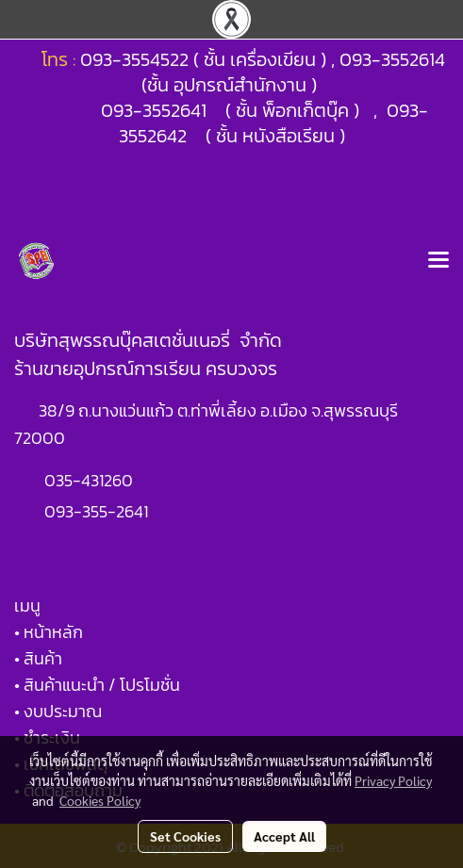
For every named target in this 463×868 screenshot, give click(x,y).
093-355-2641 (96, 511)
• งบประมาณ (58, 711)
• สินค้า (38, 658)
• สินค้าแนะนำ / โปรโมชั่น (97, 685)
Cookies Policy (100, 800)
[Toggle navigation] (438, 261)
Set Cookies (185, 836)
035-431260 (91, 480)
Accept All (284, 836)
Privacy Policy (393, 780)
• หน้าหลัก (49, 632)
